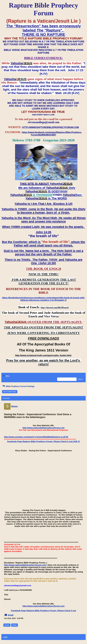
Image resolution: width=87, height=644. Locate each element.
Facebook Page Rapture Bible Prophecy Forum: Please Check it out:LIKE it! (43, 441)
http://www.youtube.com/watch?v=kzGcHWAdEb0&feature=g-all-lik (36, 437)
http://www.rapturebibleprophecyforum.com (43, 428)
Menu (6, 376)
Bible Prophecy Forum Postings (18, 386)
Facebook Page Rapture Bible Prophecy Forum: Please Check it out (43, 611)
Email (11, 615)
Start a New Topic (10, 392)
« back (5, 637)
